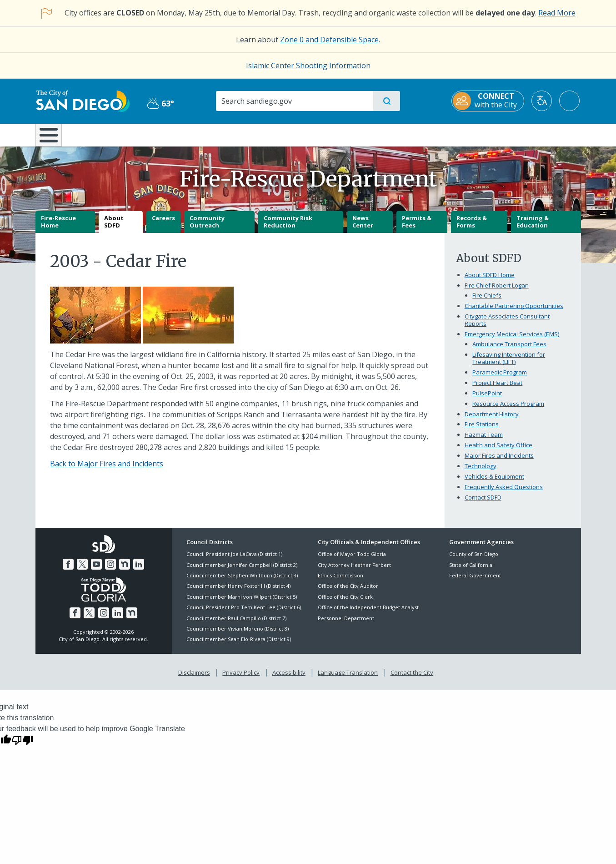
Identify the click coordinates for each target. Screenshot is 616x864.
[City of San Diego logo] (82, 101)
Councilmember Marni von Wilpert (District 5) (242, 603)
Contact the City (412, 679)
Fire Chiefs (487, 302)
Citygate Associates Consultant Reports (507, 327)
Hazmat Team (484, 441)
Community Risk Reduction (288, 228)
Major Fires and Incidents (499, 462)
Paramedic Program (500, 379)
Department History (492, 420)
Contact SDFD (483, 504)
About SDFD (114, 228)
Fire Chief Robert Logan (497, 292)
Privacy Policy (241, 679)
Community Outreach (207, 228)
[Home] (53, 138)
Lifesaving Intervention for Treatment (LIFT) (509, 364)
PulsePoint (487, 399)
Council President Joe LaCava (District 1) (234, 561)
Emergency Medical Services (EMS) (512, 340)
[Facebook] (68, 571)
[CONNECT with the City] (489, 101)
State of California (471, 571)
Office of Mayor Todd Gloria (352, 561)
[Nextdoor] (125, 571)
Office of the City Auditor (348, 593)
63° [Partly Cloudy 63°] (160, 103)
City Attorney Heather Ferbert (354, 571)
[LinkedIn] (139, 571)
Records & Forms (472, 228)
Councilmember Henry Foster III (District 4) (238, 593)
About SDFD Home (490, 282)
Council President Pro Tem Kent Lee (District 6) (244, 614)
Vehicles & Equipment (494, 483)
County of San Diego (474, 561)
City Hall (536, 134)
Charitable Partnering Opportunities (514, 313)
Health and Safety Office (498, 452)
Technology (481, 473)
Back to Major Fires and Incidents (107, 470)
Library (359, 134)
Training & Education (533, 228)
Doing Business (276, 134)
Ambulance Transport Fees (509, 350)
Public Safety (448, 134)
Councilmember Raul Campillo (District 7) (236, 624)
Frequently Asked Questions (504, 494)
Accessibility (289, 679)
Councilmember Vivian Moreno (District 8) (238, 635)
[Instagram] (110, 571)
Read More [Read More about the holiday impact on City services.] (557, 13)
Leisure (112, 134)
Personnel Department (346, 624)
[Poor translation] (22, 747)
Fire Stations (482, 431)
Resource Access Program (508, 410)
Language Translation (348, 679)
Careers (163, 225)
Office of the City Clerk (345, 603)
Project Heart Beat (497, 389)
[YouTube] (96, 571)
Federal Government (475, 582)
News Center (363, 228)
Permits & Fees (417, 228)
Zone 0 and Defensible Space (329, 40)
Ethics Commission (341, 582)
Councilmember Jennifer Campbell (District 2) (242, 571)
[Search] (294, 101)
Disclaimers (194, 679)
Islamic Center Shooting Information (308, 66)
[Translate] (543, 101)
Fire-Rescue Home (58, 228)
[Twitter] (82, 571)
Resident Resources (196, 134)
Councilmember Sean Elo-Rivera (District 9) (239, 646)
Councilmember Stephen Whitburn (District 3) (242, 582)
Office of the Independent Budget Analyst (368, 614)
